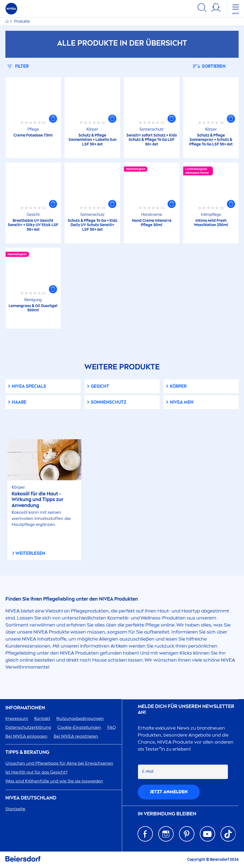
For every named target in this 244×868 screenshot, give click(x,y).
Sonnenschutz (109, 402)
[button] (53, 119)
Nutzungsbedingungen (80, 718)
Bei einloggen (26, 736)
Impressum (17, 718)
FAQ (112, 727)
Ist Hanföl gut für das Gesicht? (36, 772)
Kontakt (42, 718)
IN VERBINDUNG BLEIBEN (167, 814)
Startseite (15, 809)
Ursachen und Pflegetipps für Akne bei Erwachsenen (59, 763)
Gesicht (100, 386)
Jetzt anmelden (169, 792)
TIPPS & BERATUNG (27, 752)
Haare (19, 402)
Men (182, 402)
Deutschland (31, 798)
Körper (178, 386)
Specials (29, 386)
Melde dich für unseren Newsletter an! (186, 709)
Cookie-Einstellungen (79, 727)
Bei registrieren (76, 736)
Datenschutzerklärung (28, 727)
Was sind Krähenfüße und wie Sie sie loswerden (54, 781)
